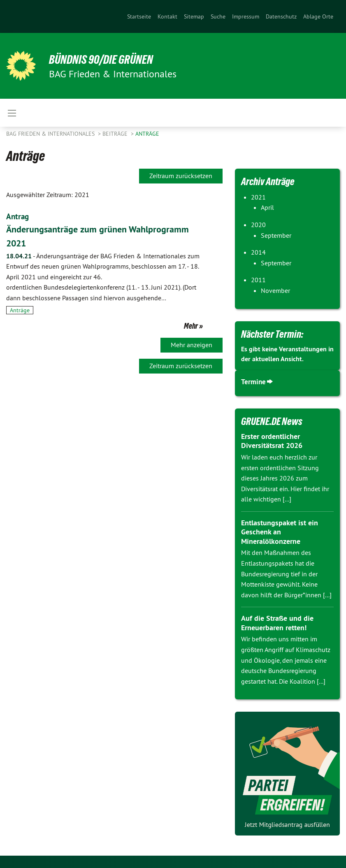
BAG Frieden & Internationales (51, 134)
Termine (254, 382)
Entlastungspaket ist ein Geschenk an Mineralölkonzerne (280, 532)
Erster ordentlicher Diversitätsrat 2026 (272, 441)
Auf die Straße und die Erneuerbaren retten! (277, 623)
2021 (258, 197)
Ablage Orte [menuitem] (318, 16)
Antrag (18, 216)
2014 (258, 252)
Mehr (191, 325)
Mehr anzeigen (192, 344)
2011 (258, 280)
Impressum (246, 16)
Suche (218, 16)
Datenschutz (281, 16)
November (275, 290)
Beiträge (116, 134)
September (276, 235)
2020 (258, 225)
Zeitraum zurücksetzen (181, 176)
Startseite (139, 16)
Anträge (147, 134)
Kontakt (167, 16)
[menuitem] (139, 16)
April (267, 207)
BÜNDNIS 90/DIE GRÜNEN (108, 59)
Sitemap (194, 16)
